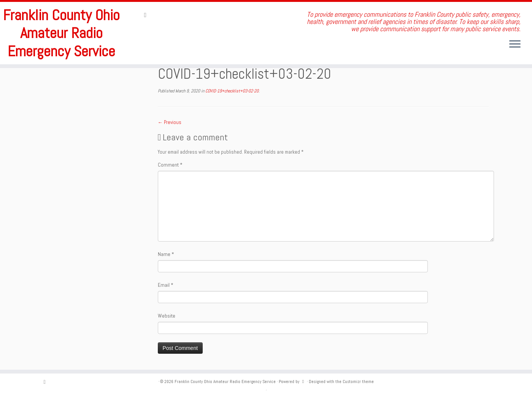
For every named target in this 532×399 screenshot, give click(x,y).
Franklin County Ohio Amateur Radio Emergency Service (61, 33)
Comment (170, 165)
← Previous (170, 122)
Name (166, 254)
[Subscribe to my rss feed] (148, 15)
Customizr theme (358, 382)
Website (167, 316)
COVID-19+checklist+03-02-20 (231, 91)
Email (166, 285)
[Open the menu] (515, 45)
